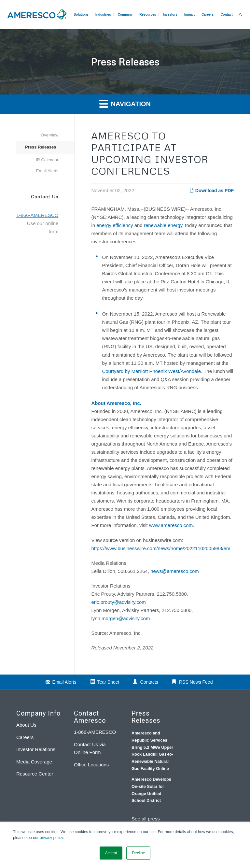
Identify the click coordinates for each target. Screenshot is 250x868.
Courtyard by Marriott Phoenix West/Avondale (151, 371)
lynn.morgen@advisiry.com (120, 618)
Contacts (149, 682)
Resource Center (35, 774)
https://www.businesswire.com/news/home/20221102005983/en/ (161, 548)
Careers (25, 737)
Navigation (125, 103)
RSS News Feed (196, 682)
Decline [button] (138, 853)
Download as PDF (212, 191)
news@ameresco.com (175, 571)
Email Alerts (47, 171)
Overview (49, 135)
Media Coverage (34, 762)
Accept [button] (111, 853)
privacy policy (51, 838)
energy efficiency (115, 225)
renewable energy (163, 225)
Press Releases (41, 147)
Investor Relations (36, 749)
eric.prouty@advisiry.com (118, 602)
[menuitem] (207, 15)
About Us (26, 725)
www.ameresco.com (171, 525)
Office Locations (91, 765)
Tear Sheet (108, 682)
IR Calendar (47, 160)
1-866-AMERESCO (95, 732)
